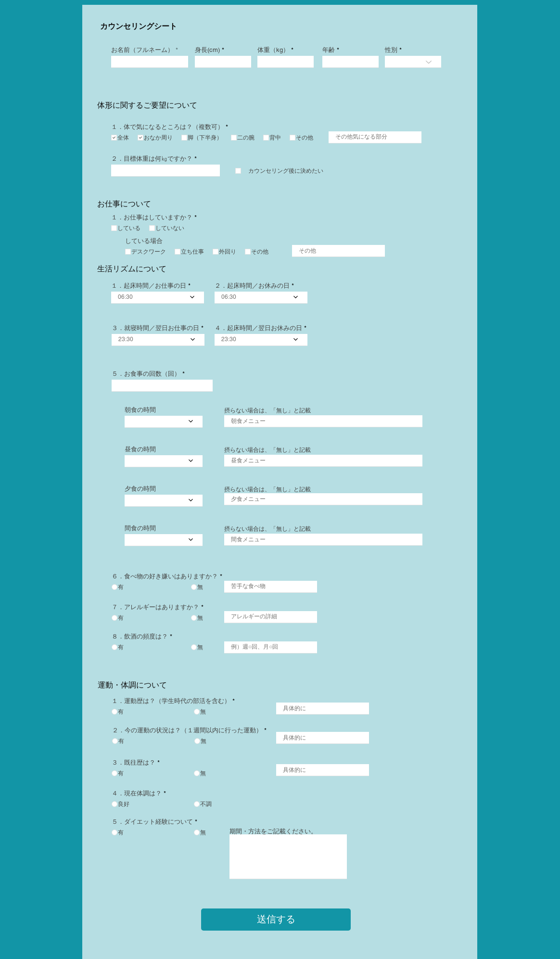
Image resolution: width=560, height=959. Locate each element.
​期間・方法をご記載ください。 (273, 831)
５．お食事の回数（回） (146, 374)
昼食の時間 (140, 449)
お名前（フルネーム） (142, 50)
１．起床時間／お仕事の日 (149, 286)
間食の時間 (140, 528)
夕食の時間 (140, 489)
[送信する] (276, 920)
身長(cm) (207, 50)
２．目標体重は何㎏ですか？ (152, 159)
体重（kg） (273, 50)
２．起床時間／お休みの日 (252, 286)
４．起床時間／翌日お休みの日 (258, 328)
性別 (391, 50)
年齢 (329, 50)
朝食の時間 (140, 410)
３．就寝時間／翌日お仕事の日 (155, 328)
